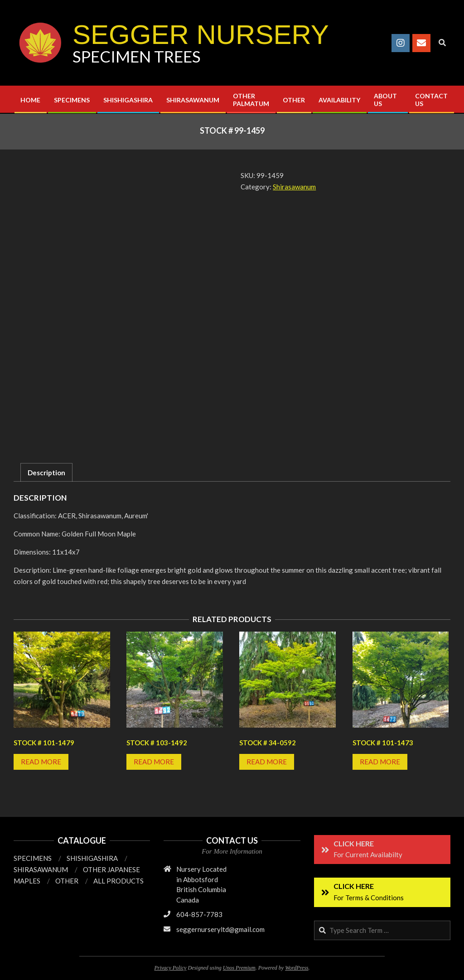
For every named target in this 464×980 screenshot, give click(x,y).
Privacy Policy (170, 968)
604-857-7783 (199, 914)
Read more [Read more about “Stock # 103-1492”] (154, 762)
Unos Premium (239, 968)
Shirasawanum (294, 187)
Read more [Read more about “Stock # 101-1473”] (380, 762)
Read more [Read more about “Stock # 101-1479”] (41, 762)
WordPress (297, 968)
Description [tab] (46, 473)
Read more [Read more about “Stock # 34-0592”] (267, 762)
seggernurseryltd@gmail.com (220, 929)
